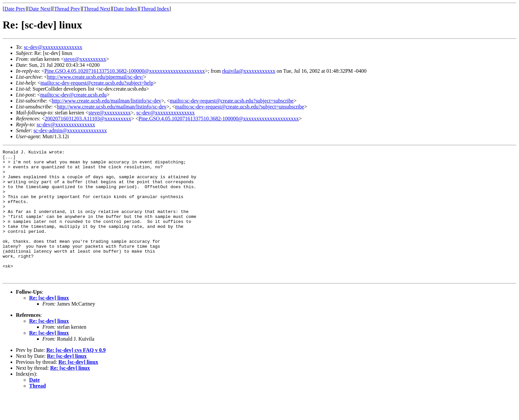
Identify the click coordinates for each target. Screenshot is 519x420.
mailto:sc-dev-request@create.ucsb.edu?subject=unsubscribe (240, 107)
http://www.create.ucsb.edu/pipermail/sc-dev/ (95, 77)
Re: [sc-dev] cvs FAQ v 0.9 (76, 376)
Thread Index (155, 9)
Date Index (126, 9)
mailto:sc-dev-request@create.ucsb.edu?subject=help (97, 83)
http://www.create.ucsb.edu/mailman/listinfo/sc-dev (106, 101)
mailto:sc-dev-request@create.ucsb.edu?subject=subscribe (232, 101)
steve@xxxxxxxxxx (85, 59)
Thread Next (97, 9)
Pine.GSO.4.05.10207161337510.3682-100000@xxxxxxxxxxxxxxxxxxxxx (125, 71)
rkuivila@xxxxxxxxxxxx (249, 71)
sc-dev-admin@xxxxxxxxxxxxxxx (70, 130)
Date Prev (15, 9)
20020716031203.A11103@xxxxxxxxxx (88, 119)
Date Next (40, 9)
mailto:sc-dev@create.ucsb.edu (73, 95)
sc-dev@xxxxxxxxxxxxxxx (53, 47)
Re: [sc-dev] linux (49, 324)
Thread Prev (67, 9)
